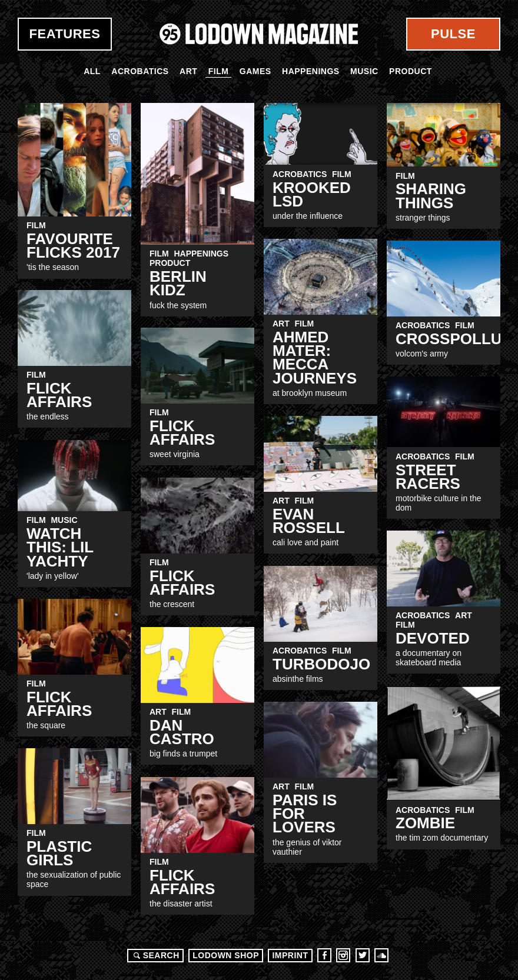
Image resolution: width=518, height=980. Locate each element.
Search (155, 955)
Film (219, 71)
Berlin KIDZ (178, 283)
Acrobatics (140, 71)
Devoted (433, 638)
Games (255, 71)
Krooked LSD (312, 194)
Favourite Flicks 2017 (73, 246)
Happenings (311, 71)
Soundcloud (381, 955)
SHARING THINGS (431, 196)
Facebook (324, 955)
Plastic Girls (59, 853)
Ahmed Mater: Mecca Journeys (315, 358)
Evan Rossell (309, 521)
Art (188, 71)
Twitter (363, 955)
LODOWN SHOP (226, 955)
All (92, 71)
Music (364, 71)
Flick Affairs (59, 395)
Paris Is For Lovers (305, 814)
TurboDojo (321, 664)
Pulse (453, 34)
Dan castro (182, 732)
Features (65, 34)
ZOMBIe (425, 823)
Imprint (290, 955)
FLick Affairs (182, 583)
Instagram (343, 955)
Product (411, 71)
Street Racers (428, 477)
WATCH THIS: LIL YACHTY (60, 547)
